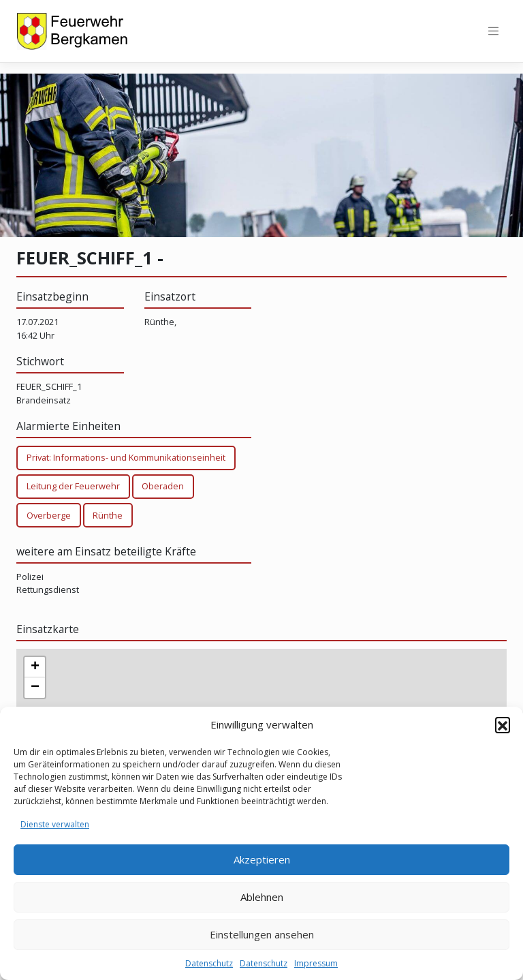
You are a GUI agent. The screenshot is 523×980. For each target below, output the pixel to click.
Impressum (316, 963)
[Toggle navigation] (493, 31)
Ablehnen (262, 897)
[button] (503, 724)
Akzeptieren (262, 859)
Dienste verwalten (55, 824)
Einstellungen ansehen (262, 934)
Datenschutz (209, 963)
